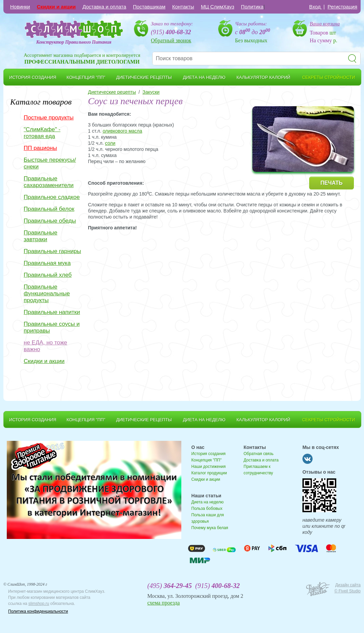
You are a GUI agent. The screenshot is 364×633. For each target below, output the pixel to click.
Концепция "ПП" (207, 460)
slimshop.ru (39, 604)
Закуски (151, 92)
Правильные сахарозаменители (49, 182)
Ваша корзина (325, 24)
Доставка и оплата (104, 7)
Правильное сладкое (52, 197)
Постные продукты (49, 118)
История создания (209, 454)
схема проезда (163, 603)
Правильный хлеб (48, 275)
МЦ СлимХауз (218, 7)
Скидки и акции (56, 7)
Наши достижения (209, 467)
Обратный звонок (171, 40)
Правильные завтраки (41, 236)
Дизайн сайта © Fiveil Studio (347, 588)
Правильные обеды (50, 221)
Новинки (20, 7)
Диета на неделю (208, 502)
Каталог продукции (209, 473)
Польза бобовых (207, 508)
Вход (316, 7)
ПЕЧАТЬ (331, 183)
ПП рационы (40, 148)
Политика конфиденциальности (38, 611)
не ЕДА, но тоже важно (45, 346)
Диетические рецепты (112, 92)
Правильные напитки (52, 312)
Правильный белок (49, 209)
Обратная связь (258, 454)
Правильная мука (47, 263)
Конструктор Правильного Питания (74, 42)
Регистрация (342, 7)
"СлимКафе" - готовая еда (42, 133)
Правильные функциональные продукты (47, 293)
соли (110, 143)
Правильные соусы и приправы (52, 327)
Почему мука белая (210, 528)
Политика (252, 7)
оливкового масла (122, 131)
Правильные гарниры (52, 251)
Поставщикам (149, 7)
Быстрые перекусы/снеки (50, 163)
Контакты (183, 7)
